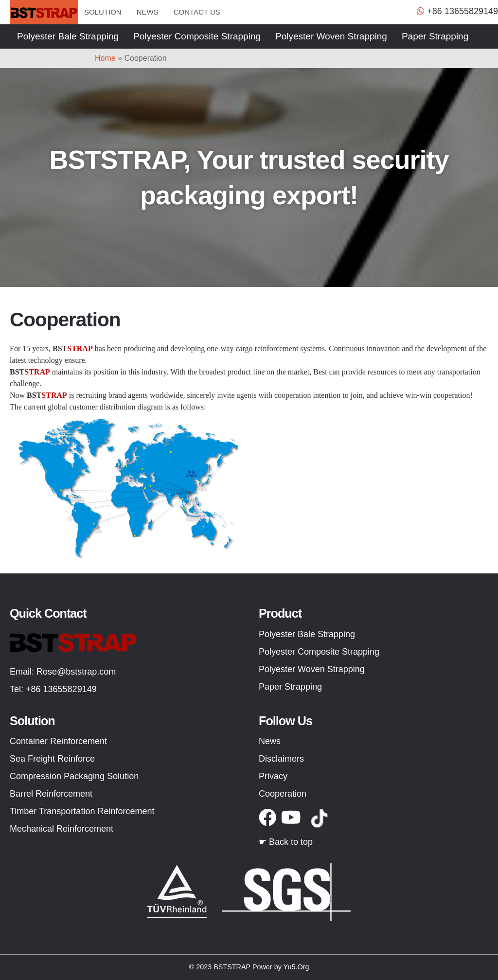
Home (105, 58)
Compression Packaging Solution (74, 776)
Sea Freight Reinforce (52, 759)
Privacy (273, 776)
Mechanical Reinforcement (62, 829)
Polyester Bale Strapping (68, 36)
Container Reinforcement (58, 741)
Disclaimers (281, 759)
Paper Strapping (435, 36)
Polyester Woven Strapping (331, 36)
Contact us (197, 12)
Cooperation (283, 794)
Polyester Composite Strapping (197, 36)
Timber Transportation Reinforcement (82, 811)
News (148, 12)
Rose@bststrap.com (76, 672)
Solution (103, 12)
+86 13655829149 (61, 689)
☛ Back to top (286, 842)
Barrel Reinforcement (51, 794)
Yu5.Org (296, 967)
